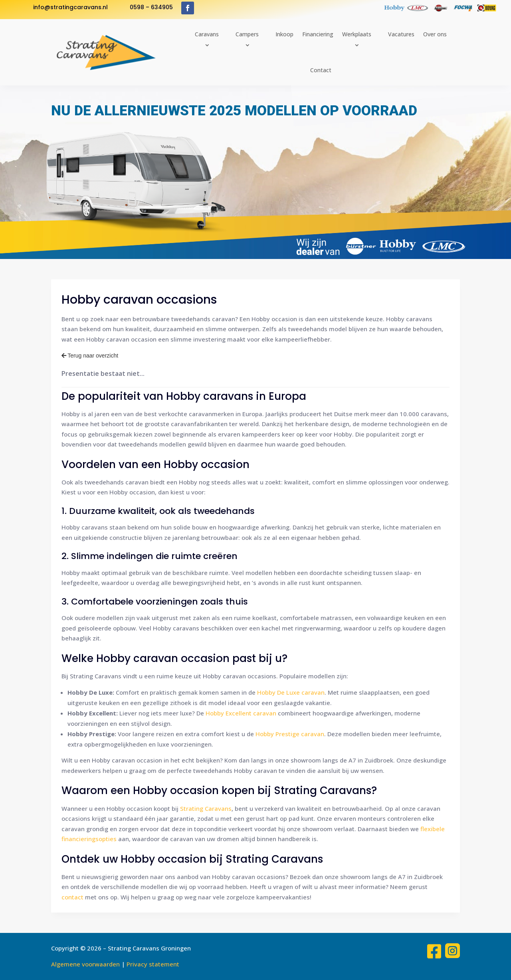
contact (72, 897)
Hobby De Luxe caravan (291, 692)
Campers (247, 34)
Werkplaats (357, 34)
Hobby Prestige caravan (290, 734)
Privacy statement (153, 964)
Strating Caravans (206, 808)
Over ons (435, 34)
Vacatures (401, 34)
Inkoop (284, 34)
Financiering (318, 34)
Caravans (207, 34)
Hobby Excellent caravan (241, 713)
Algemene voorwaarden (85, 964)
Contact (321, 70)
